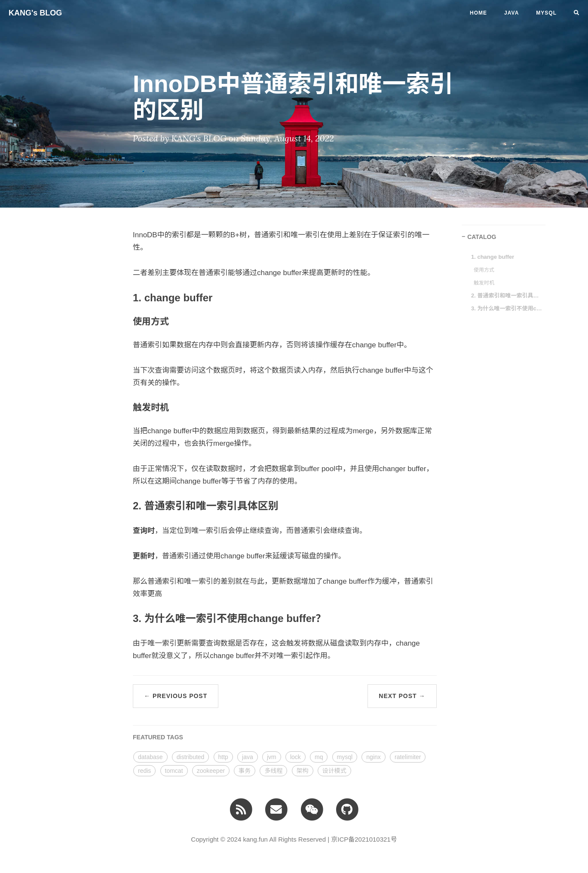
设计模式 (334, 771)
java (248, 757)
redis (144, 771)
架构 (303, 771)
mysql (345, 757)
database (150, 757)
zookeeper (211, 771)
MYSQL (546, 13)
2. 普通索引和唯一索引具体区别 (508, 296)
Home (478, 13)
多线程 (273, 771)
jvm (272, 757)
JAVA (511, 13)
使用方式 (484, 270)
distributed (191, 757)
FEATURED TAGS (158, 737)
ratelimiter (408, 757)
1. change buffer (493, 257)
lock (296, 757)
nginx (373, 757)
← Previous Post (176, 696)
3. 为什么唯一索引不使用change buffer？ (508, 308)
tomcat (174, 771)
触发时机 (484, 283)
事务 (245, 771)
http (223, 757)
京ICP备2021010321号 (364, 839)
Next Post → (402, 696)
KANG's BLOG (35, 13)
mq (319, 757)
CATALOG (482, 237)
